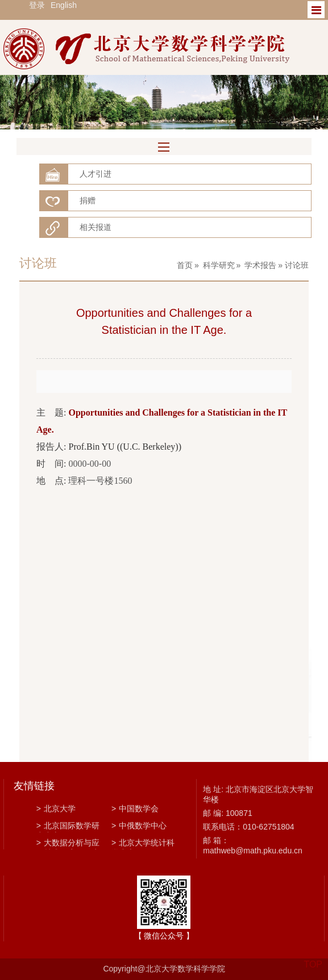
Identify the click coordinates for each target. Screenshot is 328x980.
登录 (37, 5)
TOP (313, 958)
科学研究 (219, 265)
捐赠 (88, 200)
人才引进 (96, 174)
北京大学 (56, 809)
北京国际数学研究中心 (68, 827)
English (64, 5)
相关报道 (96, 227)
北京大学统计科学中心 (143, 844)
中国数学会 (135, 809)
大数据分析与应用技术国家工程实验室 (68, 844)
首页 (185, 265)
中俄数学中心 (139, 826)
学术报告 (260, 265)
